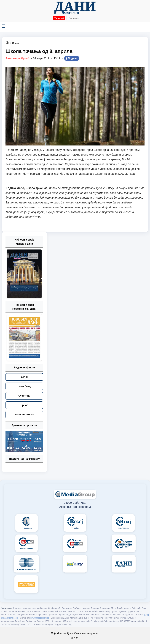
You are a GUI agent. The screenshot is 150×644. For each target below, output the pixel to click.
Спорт (16, 43)
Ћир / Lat (59, 18)
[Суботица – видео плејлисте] (24, 396)
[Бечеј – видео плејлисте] (24, 377)
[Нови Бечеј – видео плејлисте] (24, 386)
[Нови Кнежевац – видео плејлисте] (24, 415)
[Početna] (75, 8)
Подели (71, 58)
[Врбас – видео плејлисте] (24, 405)
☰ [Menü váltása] (4, 26)
